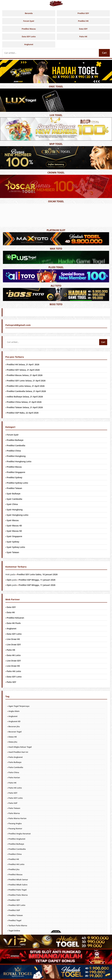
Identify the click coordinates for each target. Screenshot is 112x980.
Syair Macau (13, 520)
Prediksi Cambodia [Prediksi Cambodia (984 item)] (17, 849)
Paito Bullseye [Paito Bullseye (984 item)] (15, 762)
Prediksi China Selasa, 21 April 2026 (24, 402)
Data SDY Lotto (29, 36)
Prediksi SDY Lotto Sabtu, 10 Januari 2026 (37, 574)
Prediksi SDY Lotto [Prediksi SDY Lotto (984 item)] (17, 905)
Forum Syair (29, 21)
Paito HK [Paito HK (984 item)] (12, 783)
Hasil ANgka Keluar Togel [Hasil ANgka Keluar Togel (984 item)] (20, 747)
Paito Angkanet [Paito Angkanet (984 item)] (16, 757)
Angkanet (29, 44)
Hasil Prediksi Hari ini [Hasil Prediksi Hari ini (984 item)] (18, 752)
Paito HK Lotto (14, 671)
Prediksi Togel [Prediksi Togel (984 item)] (15, 920)
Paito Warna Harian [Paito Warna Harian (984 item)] (17, 818)
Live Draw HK (13, 639)
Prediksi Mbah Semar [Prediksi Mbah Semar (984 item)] (18, 880)
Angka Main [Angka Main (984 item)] (14, 711)
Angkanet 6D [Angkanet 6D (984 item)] (14, 721)
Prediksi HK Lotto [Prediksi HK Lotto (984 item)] (16, 864)
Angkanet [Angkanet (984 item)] (13, 716)
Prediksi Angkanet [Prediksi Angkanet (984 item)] (17, 839)
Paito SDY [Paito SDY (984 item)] (13, 793)
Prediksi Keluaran (15, 618)
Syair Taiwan (13, 552)
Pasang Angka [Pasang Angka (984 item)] (15, 823)
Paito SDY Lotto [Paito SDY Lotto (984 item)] (16, 798)
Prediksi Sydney (15, 477)
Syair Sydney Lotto (16, 547)
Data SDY (83, 29)
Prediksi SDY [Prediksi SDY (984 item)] (14, 900)
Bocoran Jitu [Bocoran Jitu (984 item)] (14, 726)
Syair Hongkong (15, 510)
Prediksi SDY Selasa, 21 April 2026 (23, 370)
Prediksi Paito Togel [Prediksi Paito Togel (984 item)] (17, 890)
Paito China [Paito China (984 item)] (14, 772)
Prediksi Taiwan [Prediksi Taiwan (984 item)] (16, 915)
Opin (9, 580)
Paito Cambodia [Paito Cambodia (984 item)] (16, 767)
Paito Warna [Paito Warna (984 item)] (14, 813)
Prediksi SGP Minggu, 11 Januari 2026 (37, 580)
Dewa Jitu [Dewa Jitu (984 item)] (13, 742)
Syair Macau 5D (14, 531)
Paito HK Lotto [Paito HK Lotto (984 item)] (15, 788)
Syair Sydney (13, 542)
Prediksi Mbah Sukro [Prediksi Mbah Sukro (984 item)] (18, 885)
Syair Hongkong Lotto (18, 515)
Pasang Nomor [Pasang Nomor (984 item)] (15, 828)
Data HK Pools (14, 623)
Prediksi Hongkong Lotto (19, 461)
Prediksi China (14, 451)
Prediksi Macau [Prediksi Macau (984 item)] (15, 874)
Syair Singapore (14, 536)
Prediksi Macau (29, 29)
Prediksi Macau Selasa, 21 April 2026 (25, 375)
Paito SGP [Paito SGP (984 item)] (13, 803)
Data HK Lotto (14, 655)
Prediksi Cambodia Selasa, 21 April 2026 (26, 391)
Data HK (11, 612)
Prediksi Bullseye (15, 440)
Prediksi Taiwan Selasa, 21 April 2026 (25, 407)
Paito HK (83, 36)
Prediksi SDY (83, 13)
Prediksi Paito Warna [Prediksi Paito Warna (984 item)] (18, 895)
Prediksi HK (83, 21)
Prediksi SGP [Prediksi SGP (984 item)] (14, 910)
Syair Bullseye (14, 494)
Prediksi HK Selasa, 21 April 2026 (23, 364)
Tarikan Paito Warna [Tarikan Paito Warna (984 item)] (18, 925)
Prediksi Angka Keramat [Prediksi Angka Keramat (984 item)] (20, 834)
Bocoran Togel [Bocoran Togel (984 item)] (15, 732)
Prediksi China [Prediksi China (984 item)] (15, 854)
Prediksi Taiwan (14, 488)
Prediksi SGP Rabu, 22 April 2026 (23, 413)
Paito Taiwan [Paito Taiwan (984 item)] (14, 808)
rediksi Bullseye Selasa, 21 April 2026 (25, 397)
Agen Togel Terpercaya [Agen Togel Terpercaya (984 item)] (19, 706)
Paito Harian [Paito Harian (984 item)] (14, 777)
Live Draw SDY (14, 644)
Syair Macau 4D (14, 526)
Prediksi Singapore (16, 472)
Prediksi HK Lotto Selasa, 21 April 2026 (26, 386)
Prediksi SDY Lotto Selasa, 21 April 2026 (26, 381)
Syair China (12, 504)
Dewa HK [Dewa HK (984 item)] (13, 737)
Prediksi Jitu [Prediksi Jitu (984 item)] (14, 869)
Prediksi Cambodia (16, 445)
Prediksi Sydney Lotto (17, 483)
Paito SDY (11, 682)
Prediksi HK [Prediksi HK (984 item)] (14, 859)
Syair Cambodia (14, 499)
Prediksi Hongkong (16, 456)
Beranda (29, 13)
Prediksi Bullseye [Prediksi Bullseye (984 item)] (16, 844)
